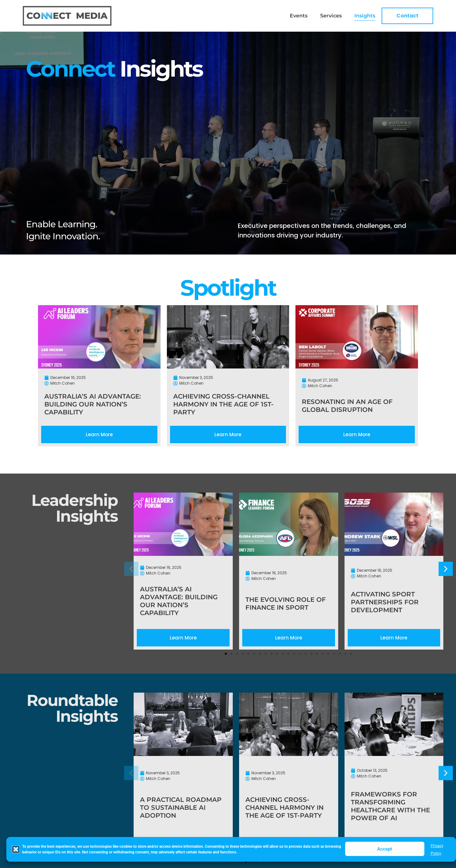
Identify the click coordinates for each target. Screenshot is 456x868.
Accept (385, 849)
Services (331, 16)
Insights (365, 16)
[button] (16, 849)
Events (299, 16)
